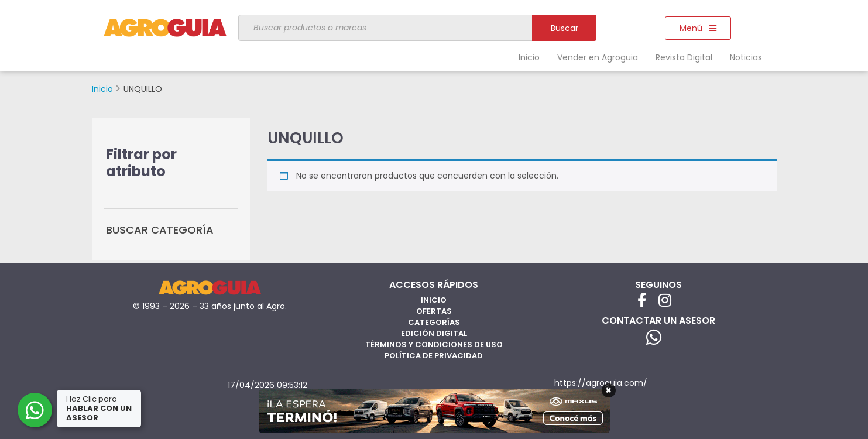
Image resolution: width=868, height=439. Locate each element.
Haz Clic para (99, 408)
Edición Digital (434, 333)
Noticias (746, 57)
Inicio (529, 57)
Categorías (434, 322)
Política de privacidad (434, 356)
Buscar (565, 28)
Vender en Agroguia (598, 57)
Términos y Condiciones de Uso (434, 344)
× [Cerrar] (608, 390)
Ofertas (434, 311)
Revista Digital (684, 57)
